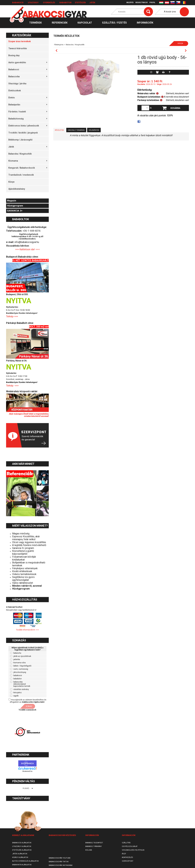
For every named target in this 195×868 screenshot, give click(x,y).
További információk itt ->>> (27, 630)
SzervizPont (128, 861)
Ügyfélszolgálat (130, 846)
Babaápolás (28, 105)
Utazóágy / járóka (17, 84)
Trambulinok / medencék (21, 175)
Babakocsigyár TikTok (59, 862)
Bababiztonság (28, 119)
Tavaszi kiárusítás (18, 48)
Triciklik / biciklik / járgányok (23, 133)
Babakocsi (18, 3)
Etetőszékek (15, 91)
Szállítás (126, 843)
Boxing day (14, 55)
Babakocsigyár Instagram (61, 865)
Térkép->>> (12, 316)
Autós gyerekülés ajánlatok (25, 861)
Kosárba (175, 108)
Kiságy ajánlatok (20, 857)
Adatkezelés (127, 857)
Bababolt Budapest (94, 843)
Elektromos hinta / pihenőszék (28, 126)
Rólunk (89, 850)
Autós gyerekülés (28, 62)
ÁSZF (124, 854)
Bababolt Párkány (94, 846)
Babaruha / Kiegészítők (20, 154)
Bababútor (65, 3)
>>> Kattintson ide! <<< (27, 249)
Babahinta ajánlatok (22, 865)
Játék (92, 3)
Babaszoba (28, 76)
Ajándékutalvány (17, 189)
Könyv (11, 182)
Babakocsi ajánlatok (22, 843)
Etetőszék (80, 3)
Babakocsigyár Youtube (60, 858)
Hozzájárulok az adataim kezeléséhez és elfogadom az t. (28, 701)
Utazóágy (33, 3)
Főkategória (59, 45)
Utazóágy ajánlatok (22, 846)
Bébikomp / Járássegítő (20, 140)
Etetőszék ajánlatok (22, 850)
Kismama (28, 161)
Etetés (28, 98)
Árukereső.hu (27, 771)
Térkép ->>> (13, 386)
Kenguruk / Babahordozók (28, 168)
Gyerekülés (49, 3)
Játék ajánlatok (20, 854)
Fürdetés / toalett (28, 112)
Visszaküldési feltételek (133, 850)
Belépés (130, 3)
